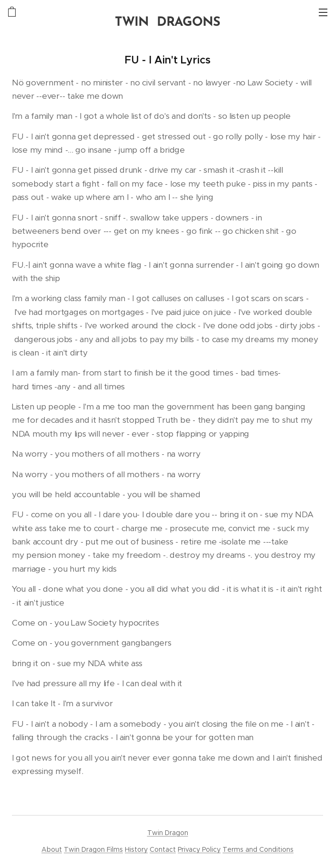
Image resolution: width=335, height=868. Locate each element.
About (52, 849)
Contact (163, 849)
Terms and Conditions (258, 849)
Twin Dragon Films (93, 849)
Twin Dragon (168, 833)
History (136, 849)
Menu (323, 12)
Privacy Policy (199, 849)
